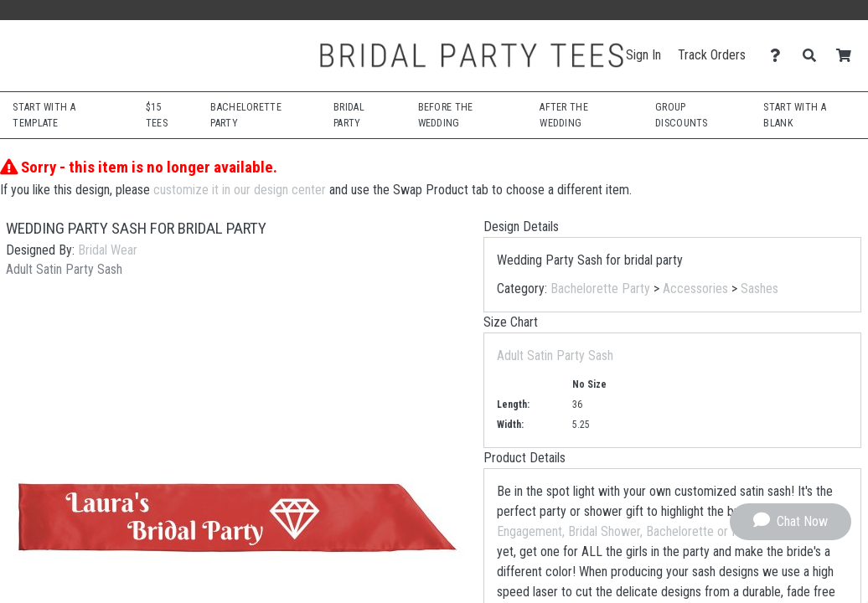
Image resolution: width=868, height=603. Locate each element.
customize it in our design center (240, 190)
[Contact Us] (780, 56)
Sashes (759, 289)
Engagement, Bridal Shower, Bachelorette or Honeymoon (646, 531)
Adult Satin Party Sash (555, 356)
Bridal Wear (108, 250)
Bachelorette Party (600, 289)
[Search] (814, 56)
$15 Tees (157, 115)
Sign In (643, 55)
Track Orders (712, 55)
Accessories (695, 289)
